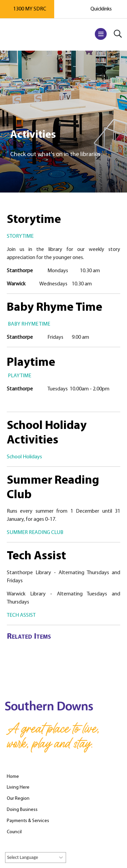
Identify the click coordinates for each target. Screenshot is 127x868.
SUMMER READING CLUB (35, 533)
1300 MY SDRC (30, 9)
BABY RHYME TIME (29, 324)
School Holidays (24, 457)
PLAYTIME (19, 376)
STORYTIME (20, 236)
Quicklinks (101, 9)
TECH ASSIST (21, 615)
